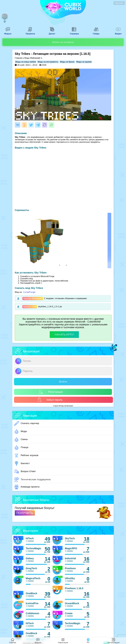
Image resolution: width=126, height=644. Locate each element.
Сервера (74, 33)
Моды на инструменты (48, 62)
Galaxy (30, 558)
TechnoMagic (33, 548)
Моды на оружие (84, 62)
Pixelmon (70, 568)
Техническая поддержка (32, 480)
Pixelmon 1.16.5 (74, 588)
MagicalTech (33, 578)
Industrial (70, 558)
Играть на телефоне (63, 42)
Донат (52, 33)
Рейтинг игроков (26, 455)
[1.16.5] (85, 54)
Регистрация (51, 392)
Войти (63, 382)
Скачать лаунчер (27, 423)
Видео (118, 33)
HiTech (30, 538)
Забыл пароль (50, 400)
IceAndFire (32, 603)
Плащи (21, 447)
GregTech (31, 568)
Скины (21, 439)
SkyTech (70, 538)
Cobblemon (32, 613)
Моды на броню (67, 62)
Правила (30, 33)
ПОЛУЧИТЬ (25, 513)
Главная (19, 58)
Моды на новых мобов (26, 62)
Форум (8, 33)
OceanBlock (72, 603)
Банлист (22, 463)
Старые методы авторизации (63, 406)
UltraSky (70, 578)
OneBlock (31, 593)
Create (69, 613)
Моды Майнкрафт (32, 58)
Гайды (96, 33)
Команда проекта (27, 487)
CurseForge (29, 292)
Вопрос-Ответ (25, 471)
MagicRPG (71, 548)
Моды (21, 431)
